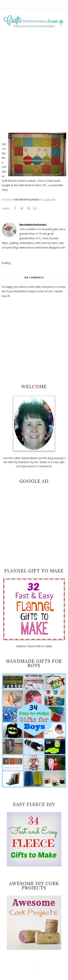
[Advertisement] (34, 76)
